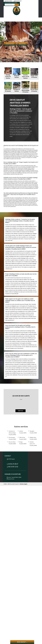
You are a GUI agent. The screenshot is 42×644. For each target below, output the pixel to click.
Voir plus (20, 411)
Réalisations (22, 44)
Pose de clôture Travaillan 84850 (12, 443)
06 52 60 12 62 (17, 1)
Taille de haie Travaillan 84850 (23, 438)
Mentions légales (23, 484)
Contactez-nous (10, 44)
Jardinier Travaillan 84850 (23, 432)
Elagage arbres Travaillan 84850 (33, 438)
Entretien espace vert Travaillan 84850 (33, 444)
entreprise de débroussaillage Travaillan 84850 (12, 433)
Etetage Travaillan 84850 (23, 443)
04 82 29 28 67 (8, 1)
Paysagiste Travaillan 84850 (33, 432)
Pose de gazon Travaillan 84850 (12, 438)
